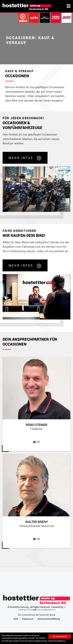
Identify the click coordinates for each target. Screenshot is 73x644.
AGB (16, 619)
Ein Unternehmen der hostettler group (36, 615)
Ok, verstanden (60, 637)
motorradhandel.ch (46, 610)
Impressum (28, 619)
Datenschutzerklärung (57, 641)
